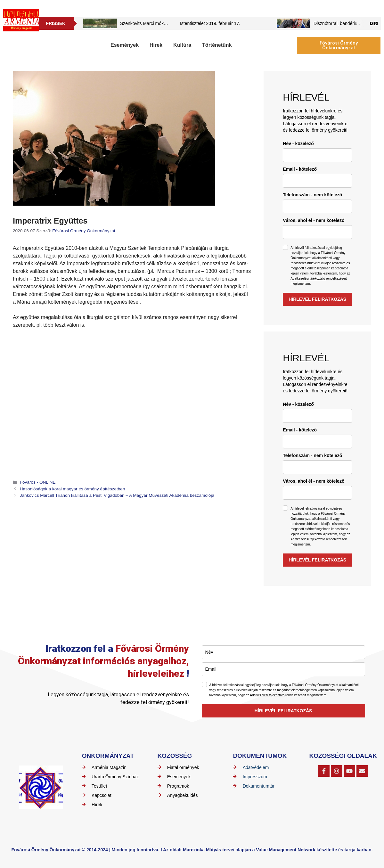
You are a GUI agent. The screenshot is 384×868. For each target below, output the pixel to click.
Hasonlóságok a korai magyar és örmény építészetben (73, 489)
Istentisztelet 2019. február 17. (210, 23)
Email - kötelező (300, 169)
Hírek (156, 45)
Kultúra (182, 45)
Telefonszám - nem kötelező (312, 195)
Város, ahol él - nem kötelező (314, 220)
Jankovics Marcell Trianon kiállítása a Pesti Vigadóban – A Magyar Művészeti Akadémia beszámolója (117, 495)
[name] (317, 155)
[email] (317, 181)
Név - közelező (298, 143)
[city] (317, 232)
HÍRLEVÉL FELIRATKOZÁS (317, 299)
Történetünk (217, 45)
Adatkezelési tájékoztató (308, 278)
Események (125, 45)
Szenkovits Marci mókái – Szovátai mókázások (167, 23)
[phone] (317, 206)
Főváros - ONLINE (38, 482)
